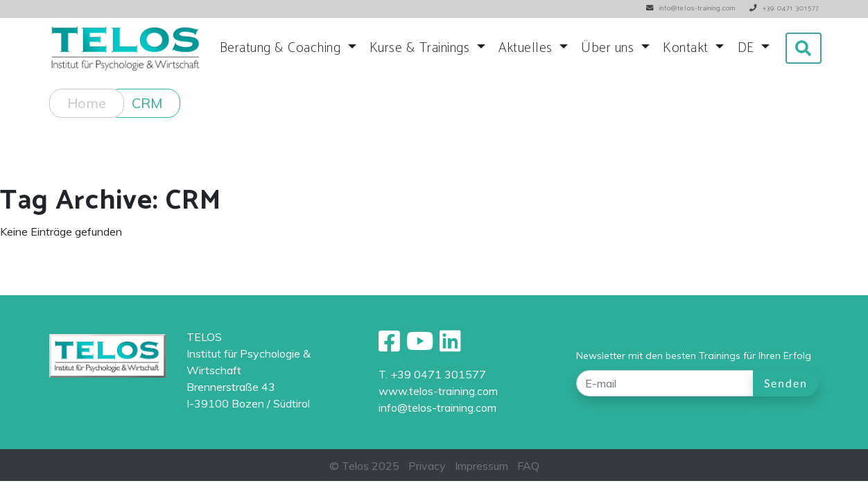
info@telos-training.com (437, 408)
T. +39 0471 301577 (432, 374)
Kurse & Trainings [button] (422, 48)
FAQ (528, 466)
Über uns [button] (609, 48)
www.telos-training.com (438, 391)
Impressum (481, 466)
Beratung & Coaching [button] (282, 48)
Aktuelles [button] (527, 48)
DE (748, 48)
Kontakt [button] (687, 48)
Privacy (427, 466)
